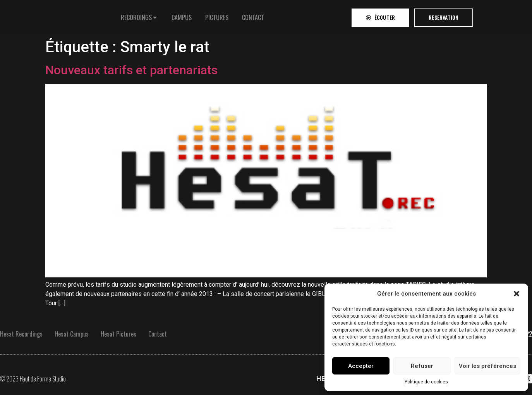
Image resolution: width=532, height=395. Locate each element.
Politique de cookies (426, 382)
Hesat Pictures (118, 334)
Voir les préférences (487, 366)
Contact (158, 334)
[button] (517, 294)
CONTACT (253, 15)
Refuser (422, 366)
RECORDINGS (136, 15)
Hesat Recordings (21, 334)
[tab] (139, 15)
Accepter (361, 366)
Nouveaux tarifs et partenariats (131, 70)
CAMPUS (182, 15)
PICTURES (217, 15)
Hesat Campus (72, 334)
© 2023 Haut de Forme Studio (33, 379)
